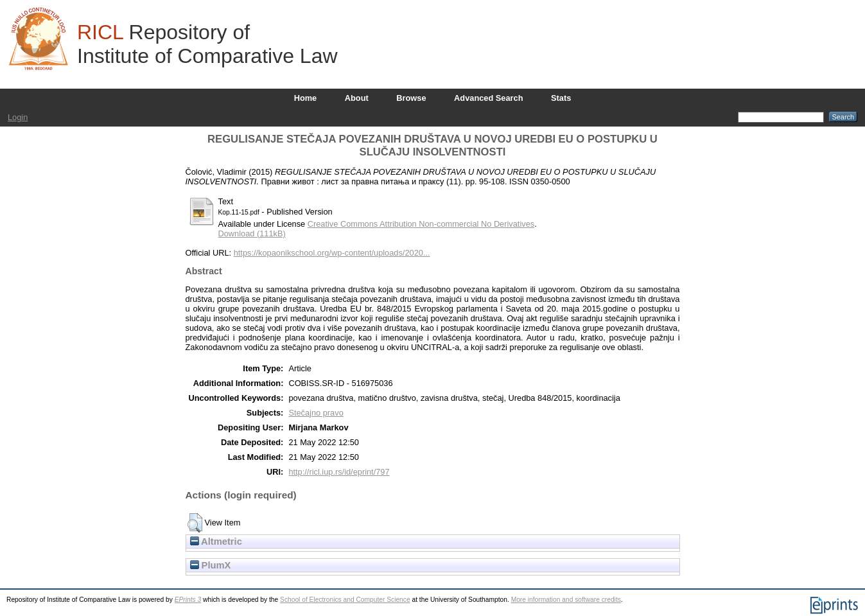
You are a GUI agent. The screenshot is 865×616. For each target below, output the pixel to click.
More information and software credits (566, 600)
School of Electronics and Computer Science (345, 600)
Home (306, 98)
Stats (561, 98)
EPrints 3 (188, 600)
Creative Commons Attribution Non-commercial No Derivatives (421, 224)
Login (18, 117)
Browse (411, 98)
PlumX (211, 565)
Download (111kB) (252, 233)
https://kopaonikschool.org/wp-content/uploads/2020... (332, 253)
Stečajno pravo (316, 413)
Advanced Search (488, 98)
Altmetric (216, 541)
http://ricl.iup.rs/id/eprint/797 (339, 472)
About (357, 98)
